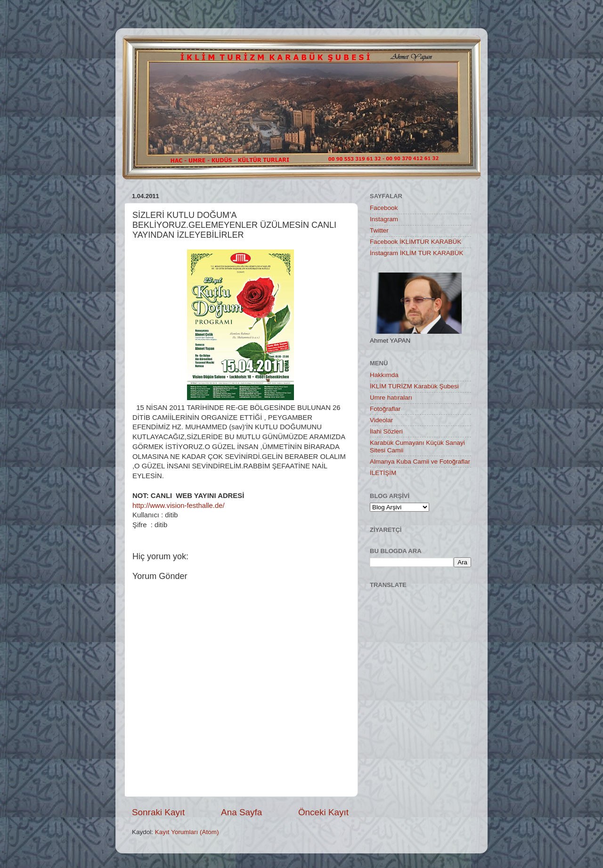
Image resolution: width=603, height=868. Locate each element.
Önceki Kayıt (323, 812)
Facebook (384, 208)
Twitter (379, 230)
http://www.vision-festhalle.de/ (179, 506)
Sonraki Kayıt (158, 812)
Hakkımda (384, 375)
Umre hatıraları (391, 398)
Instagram (384, 219)
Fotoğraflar (385, 409)
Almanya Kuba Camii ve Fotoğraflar (420, 462)
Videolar (381, 420)
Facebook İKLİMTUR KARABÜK (416, 242)
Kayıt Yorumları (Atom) (187, 832)
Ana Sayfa (241, 812)
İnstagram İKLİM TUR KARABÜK (417, 253)
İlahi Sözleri (386, 431)
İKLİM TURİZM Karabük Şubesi (414, 386)
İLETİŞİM (383, 473)
